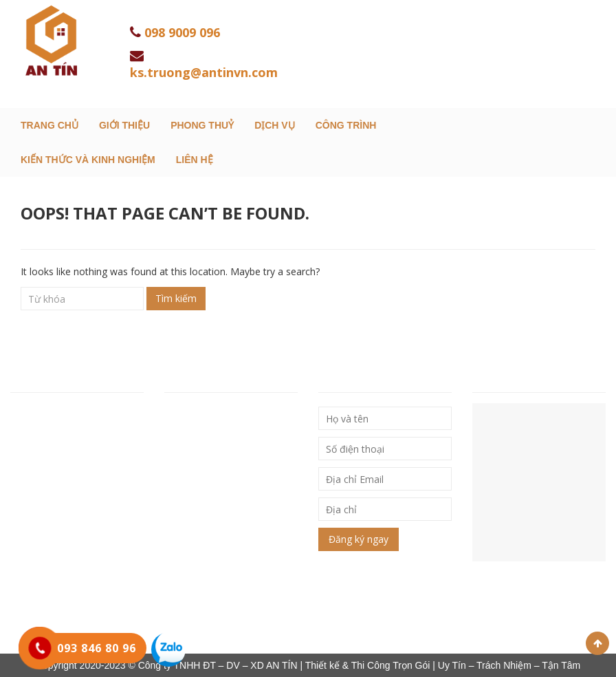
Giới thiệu (124, 125)
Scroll (597, 643)
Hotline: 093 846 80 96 (64, 488)
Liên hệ (195, 160)
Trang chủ (49, 125)
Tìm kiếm (176, 298)
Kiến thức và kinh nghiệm (88, 160)
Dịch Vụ (275, 125)
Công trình (346, 125)
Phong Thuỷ (202, 125)
